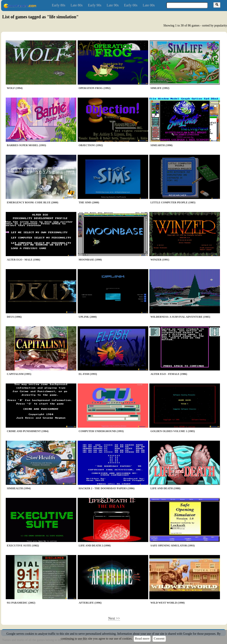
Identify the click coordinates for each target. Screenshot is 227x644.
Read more (142, 639)
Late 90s (113, 5)
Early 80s (59, 5)
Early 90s (95, 5)
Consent (159, 639)
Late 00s (149, 5)
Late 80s (77, 5)
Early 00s (131, 5)
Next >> (114, 618)
